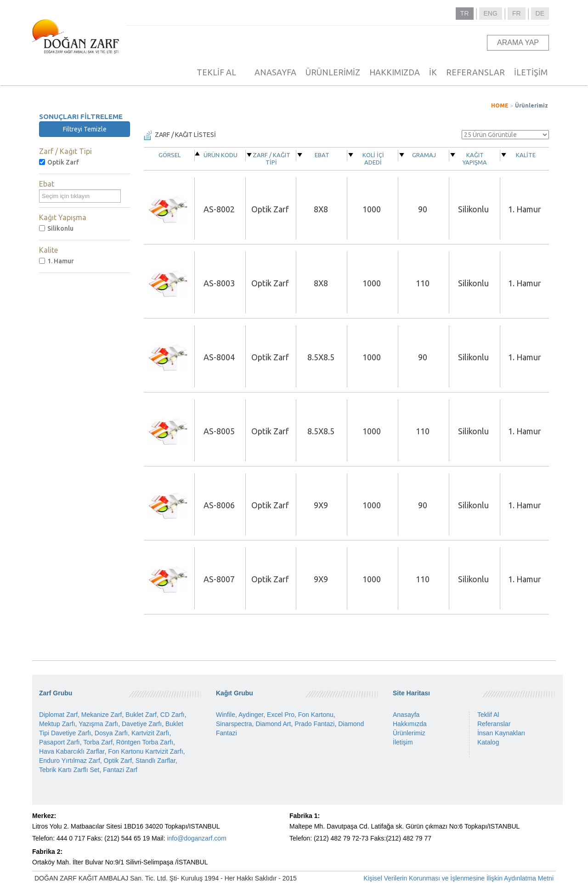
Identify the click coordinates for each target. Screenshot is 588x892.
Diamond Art (273, 724)
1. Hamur (57, 261)
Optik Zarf (59, 162)
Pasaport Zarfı (59, 742)
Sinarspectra (234, 724)
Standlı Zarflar (155, 761)
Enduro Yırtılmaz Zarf (70, 761)
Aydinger (251, 715)
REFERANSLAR (475, 72)
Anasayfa (406, 715)
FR (517, 13)
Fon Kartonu (316, 715)
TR (465, 13)
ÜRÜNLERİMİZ (333, 72)
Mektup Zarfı (57, 724)
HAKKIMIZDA (395, 72)
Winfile (226, 715)
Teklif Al (488, 715)
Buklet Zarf (141, 715)
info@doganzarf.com (196, 838)
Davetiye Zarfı (142, 724)
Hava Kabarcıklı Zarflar (72, 751)
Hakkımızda (410, 724)
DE (540, 13)
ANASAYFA (275, 72)
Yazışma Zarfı (98, 724)
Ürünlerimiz (531, 105)
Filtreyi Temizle (85, 129)
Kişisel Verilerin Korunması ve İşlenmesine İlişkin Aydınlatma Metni (458, 878)
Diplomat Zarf (58, 715)
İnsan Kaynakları (501, 733)
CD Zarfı (172, 715)
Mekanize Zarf (102, 715)
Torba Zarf (98, 742)
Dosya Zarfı (111, 733)
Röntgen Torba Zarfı (145, 742)
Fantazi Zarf (120, 770)
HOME (500, 105)
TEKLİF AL (216, 72)
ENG (491, 13)
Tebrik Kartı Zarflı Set (69, 770)
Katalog (488, 742)
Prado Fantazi (314, 724)
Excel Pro (281, 715)
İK (433, 72)
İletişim (403, 742)
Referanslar (494, 724)
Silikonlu (56, 228)
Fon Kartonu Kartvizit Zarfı (145, 751)
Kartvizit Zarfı (150, 733)
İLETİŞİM (531, 72)
